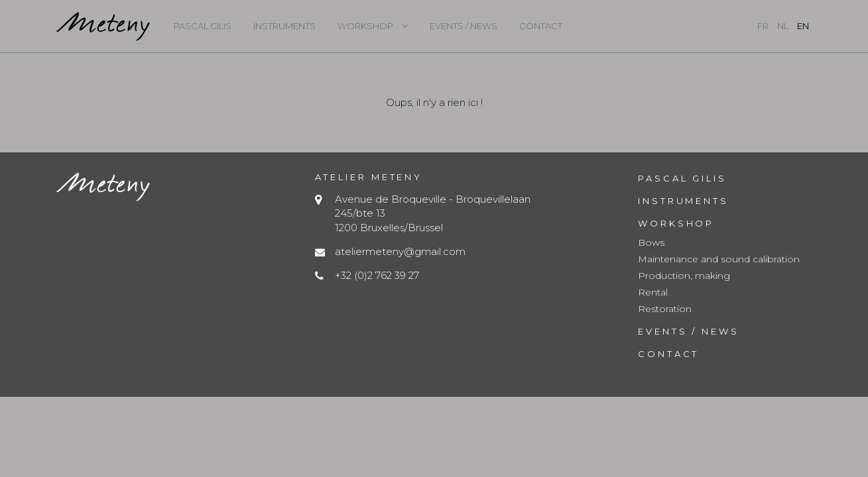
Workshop (365, 26)
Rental (653, 292)
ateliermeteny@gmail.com (400, 251)
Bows (651, 242)
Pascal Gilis (203, 26)
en (803, 26)
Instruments (284, 26)
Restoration (665, 309)
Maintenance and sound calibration (719, 259)
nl (783, 26)
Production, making (684, 276)
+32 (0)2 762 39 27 (377, 275)
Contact (541, 26)
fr (763, 26)
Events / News (464, 26)
